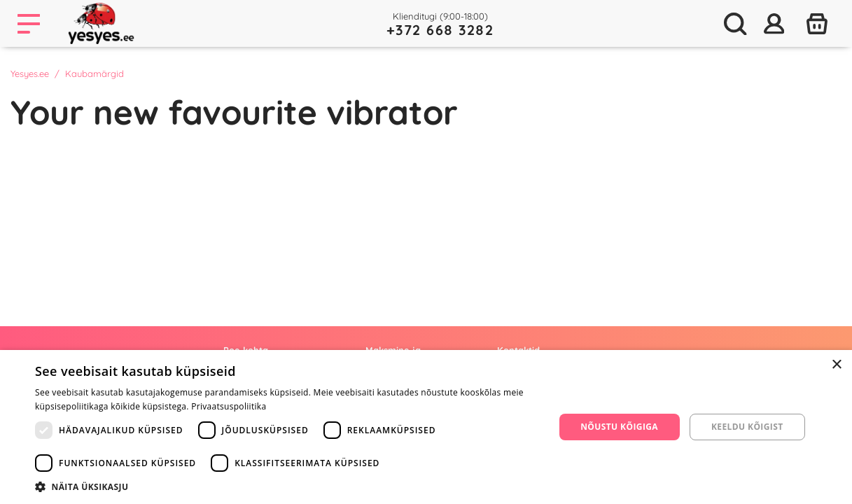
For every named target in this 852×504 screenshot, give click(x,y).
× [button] (836, 365)
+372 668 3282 (440, 30)
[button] (287, 486)
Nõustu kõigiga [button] (619, 427)
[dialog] (426, 427)
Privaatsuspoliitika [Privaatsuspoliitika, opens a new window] (229, 406)
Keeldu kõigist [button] (747, 427)
